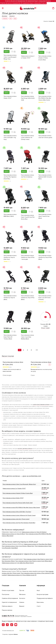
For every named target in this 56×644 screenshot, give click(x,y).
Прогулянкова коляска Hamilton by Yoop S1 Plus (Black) (28, 298)
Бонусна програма (42, 594)
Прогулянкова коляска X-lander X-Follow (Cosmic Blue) (45, 58)
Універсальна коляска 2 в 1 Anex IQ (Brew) (13, 534)
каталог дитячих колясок (25, 449)
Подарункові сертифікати (45, 598)
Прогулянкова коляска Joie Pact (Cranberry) (27, 176)
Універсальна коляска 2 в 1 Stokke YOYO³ (28, 57)
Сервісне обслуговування (10, 598)
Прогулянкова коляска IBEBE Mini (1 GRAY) (10, 215)
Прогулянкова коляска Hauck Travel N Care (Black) (45, 216)
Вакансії (22, 606)
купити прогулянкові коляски (41, 405)
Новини (22, 602)
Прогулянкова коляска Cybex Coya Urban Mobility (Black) (27, 337)
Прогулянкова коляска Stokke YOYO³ (10, 97)
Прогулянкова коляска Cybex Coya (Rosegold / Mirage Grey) (10, 57)
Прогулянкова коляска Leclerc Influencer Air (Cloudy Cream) (27, 138)
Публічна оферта (7, 606)
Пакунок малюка (7, 610)
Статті (39, 606)
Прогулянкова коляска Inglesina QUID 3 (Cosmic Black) (45, 177)
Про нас (22, 590)
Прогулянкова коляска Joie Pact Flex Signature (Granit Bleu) (10, 177)
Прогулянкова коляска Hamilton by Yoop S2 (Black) (10, 298)
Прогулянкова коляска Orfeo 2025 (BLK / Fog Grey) (10, 138)
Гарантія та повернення (9, 602)
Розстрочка (5, 594)
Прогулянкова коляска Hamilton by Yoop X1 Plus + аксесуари (28, 257)
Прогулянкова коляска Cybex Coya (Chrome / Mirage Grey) (18, 546)
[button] (50, 364)
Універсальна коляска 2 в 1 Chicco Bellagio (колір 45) (22, 575)
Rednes (16, 634)
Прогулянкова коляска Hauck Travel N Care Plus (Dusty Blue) (28, 217)
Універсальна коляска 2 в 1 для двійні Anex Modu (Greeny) (18, 563)
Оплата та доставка (8, 590)
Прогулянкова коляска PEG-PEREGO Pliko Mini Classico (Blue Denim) (45, 98)
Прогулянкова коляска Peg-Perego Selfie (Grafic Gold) (28, 98)
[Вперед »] (36, 350)
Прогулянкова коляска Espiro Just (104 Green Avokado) (45, 298)
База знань (40, 602)
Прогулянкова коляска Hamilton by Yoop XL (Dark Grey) (10, 257)
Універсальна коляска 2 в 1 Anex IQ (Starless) (34, 532)
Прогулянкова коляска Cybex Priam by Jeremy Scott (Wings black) (34, 561)
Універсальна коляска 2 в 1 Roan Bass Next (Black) (38, 544)
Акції (38, 590)
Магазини (22, 594)
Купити (7, 52)
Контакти (22, 598)
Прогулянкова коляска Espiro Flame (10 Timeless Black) (10, 337)
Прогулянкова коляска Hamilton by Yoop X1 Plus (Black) (45, 257)
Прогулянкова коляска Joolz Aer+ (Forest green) (45, 137)
